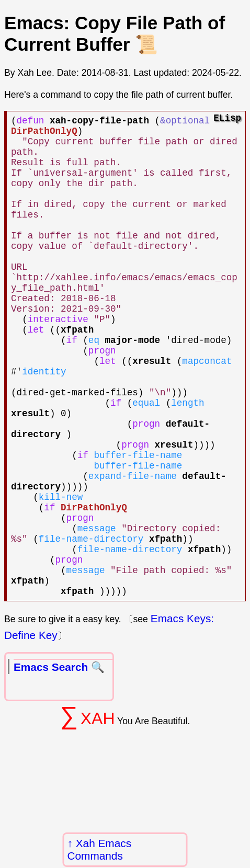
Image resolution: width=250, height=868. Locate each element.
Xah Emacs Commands (100, 849)
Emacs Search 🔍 (59, 763)
